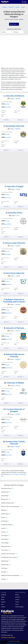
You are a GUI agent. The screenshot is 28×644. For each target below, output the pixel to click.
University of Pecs (14, 213)
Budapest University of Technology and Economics (14, 301)
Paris (2, 604)
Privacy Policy (18, 643)
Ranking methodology (8, 637)
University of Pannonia (14, 328)
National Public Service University (14, 355)
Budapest (17, 474)
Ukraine (17, 599)
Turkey (17, 602)
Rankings (21, 120)
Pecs (2, 476)
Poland (17, 595)
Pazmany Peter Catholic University (14, 443)
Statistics (7, 120)
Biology (5, 7)
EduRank (21, 19)
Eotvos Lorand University (14, 243)
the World (8, 107)
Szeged (22, 474)
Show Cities (14, 24)
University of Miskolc (14, 383)
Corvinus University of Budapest (14, 410)
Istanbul (3, 602)
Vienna (3, 597)
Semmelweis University (14, 126)
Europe (17, 7)
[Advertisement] (14, 52)
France (17, 604)
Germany (18, 597)
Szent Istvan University (14, 273)
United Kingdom (19, 607)
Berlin (3, 599)
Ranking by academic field (14, 29)
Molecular (11, 7)
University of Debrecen (14, 96)
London (3, 607)
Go (26, 32)
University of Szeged (14, 186)
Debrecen (11, 474)
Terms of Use (10, 643)
